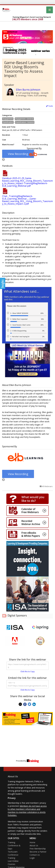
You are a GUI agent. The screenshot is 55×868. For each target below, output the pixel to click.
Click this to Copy (28, 671)
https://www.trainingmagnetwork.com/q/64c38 (27, 666)
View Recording (18, 154)
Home (32, 842)
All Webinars (46, 486)
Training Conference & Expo (14, 845)
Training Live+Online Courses (13, 861)
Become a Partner (38, 852)
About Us (13, 776)
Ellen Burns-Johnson (28, 90)
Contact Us (35, 855)
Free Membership (38, 849)
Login (32, 858)
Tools (49, 106)
